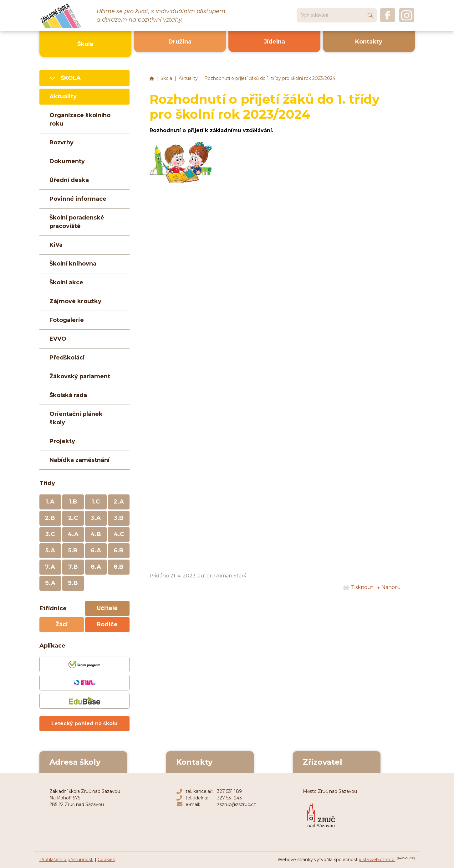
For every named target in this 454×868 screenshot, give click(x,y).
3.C (50, 534)
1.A (50, 502)
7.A (50, 567)
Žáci (62, 624)
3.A (96, 518)
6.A (96, 550)
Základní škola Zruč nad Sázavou (152, 79)
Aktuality (188, 78)
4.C (119, 534)
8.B (119, 567)
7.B (73, 567)
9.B (73, 583)
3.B (119, 518)
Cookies (106, 860)
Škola (166, 78)
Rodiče (107, 624)
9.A (50, 583)
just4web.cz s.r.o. (377, 860)
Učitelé (107, 608)
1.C (96, 502)
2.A (119, 502)
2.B (50, 518)
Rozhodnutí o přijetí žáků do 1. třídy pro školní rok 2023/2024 (270, 78)
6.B (119, 550)
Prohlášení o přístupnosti (66, 860)
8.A (96, 567)
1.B (73, 502)
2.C (73, 518)
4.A (73, 534)
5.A (50, 550)
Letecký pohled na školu (84, 723)
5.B (73, 550)
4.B (96, 534)
